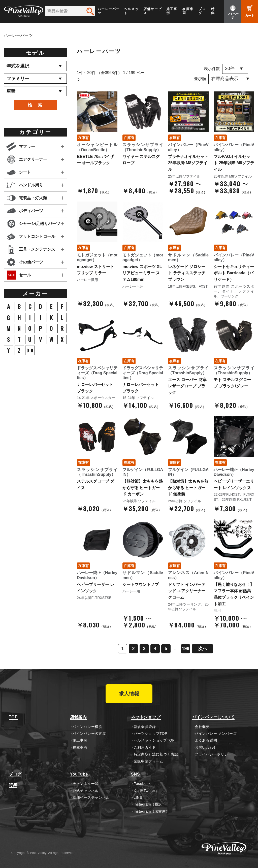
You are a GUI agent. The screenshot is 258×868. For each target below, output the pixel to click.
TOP (13, 717)
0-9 (30, 350)
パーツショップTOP (151, 733)
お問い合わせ (206, 747)
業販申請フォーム (149, 761)
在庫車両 (188, 11)
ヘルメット (131, 11)
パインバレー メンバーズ (216, 733)
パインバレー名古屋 (89, 733)
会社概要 (202, 727)
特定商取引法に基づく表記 (156, 754)
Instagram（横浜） (150, 804)
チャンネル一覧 (86, 784)
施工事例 (172, 11)
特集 (213, 11)
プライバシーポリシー (213, 754)
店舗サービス (153, 11)
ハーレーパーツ (109, 11)
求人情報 (129, 694)
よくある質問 (206, 740)
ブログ (202, 11)
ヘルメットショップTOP (154, 740)
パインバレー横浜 (87, 727)
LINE (138, 797)
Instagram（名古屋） (152, 811)
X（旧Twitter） (146, 791)
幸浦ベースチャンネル (91, 797)
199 (185, 649)
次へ (203, 649)
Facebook (142, 784)
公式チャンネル (86, 791)
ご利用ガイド (145, 747)
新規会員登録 (145, 727)
